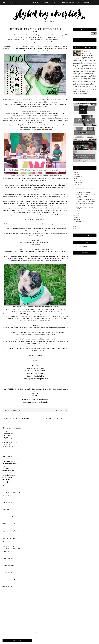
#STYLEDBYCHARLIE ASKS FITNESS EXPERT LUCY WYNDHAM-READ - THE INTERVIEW (85, 145)
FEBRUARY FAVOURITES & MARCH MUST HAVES (85, 156)
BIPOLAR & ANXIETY (84, 2)
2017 (75, 172)
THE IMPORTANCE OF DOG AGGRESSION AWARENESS (83, 192)
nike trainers (6, 435)
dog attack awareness (13, 410)
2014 (75, 229)
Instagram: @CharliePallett (35, 368)
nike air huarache (8, 434)
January (77, 224)
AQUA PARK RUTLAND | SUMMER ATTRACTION (84, 204)
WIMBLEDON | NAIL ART (82, 210)
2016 (75, 174)
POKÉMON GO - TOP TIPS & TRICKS (85, 200)
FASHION (46, 2)
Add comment (7, 586)
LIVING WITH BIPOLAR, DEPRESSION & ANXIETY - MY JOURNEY (85, 121)
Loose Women (29, 100)
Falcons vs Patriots (8, 517)
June (76, 213)
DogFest (36, 249)
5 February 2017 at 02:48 (11, 548)
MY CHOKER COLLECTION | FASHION (86, 202)
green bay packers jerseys (10, 442)
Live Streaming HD (8, 547)
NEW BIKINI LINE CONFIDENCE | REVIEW (16, 418)
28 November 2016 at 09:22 (12, 429)
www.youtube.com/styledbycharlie (35, 402)
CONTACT (13, 2)
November (78, 178)
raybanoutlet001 (7, 456)
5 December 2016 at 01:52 (11, 458)
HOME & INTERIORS (68, 2)
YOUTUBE (23, 2)
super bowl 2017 (7, 551)
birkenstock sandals (8, 448)
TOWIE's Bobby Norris (44, 100)
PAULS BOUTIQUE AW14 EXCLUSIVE (85, 133)
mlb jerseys (6, 441)
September (78, 183)
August (77, 185)
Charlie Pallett (87, 51)
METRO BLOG (35, 2)
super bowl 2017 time (9, 566)
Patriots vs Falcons (8, 502)
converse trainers (8, 446)
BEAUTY (55, 2)
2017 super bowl (7, 573)
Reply (4, 451)
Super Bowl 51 (7, 495)
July (76, 187)
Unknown (5, 491)
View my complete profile (80, 93)
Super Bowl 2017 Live (9, 538)
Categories (6, 9)
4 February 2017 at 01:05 (11, 492)
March (77, 219)
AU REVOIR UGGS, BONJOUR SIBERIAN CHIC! (85, 109)
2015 (75, 227)
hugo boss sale (7, 437)
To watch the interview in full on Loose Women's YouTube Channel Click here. (35, 130)
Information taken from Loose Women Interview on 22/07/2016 (35, 111)
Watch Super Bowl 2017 (9, 524)
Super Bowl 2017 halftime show (12, 531)
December (78, 176)
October (78, 180)
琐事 (4, 427)
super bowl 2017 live (8, 558)
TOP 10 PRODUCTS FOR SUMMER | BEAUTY (85, 208)
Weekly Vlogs (55, 35)
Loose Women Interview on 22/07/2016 (18, 175)
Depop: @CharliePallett (35, 376)
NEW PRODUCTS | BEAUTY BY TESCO (56, 418)
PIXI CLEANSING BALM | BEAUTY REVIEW (84, 197)
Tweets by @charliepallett (80, 246)
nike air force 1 (7, 444)
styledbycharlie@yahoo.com (38, 379)
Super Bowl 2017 (7, 510)
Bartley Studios (41, 97)
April (77, 217)
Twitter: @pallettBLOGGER (35, 371)
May (76, 215)
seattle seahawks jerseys (10, 439)
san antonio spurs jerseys (10, 432)
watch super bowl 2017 (9, 580)
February (78, 222)
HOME (4, 2)
